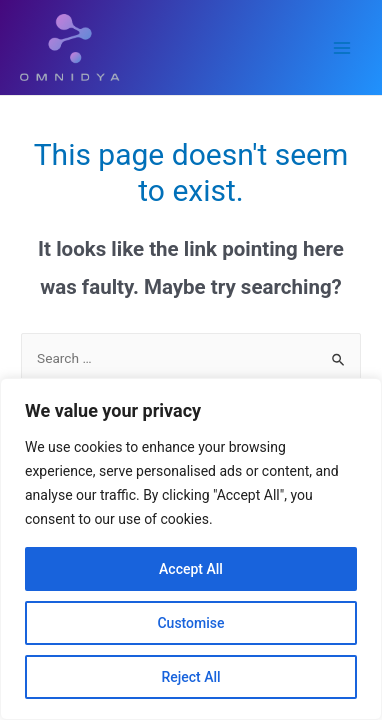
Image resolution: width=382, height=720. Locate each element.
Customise (190, 623)
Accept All (191, 569)
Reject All (190, 677)
